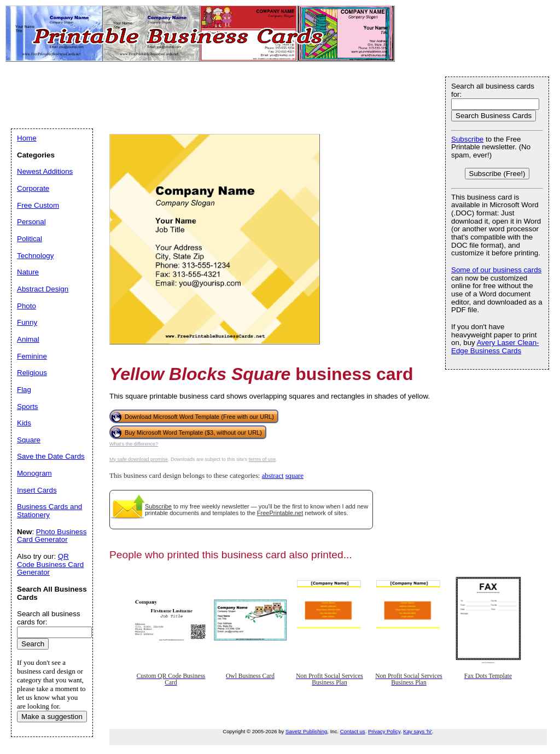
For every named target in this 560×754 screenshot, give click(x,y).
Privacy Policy (384, 731)
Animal (28, 339)
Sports (28, 407)
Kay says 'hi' (418, 731)
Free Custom (38, 205)
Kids (24, 423)
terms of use (262, 459)
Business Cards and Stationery (49, 511)
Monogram (34, 473)
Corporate (33, 188)
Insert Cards (37, 490)
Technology (35, 256)
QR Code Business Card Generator (50, 564)
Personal (31, 222)
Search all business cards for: (493, 90)
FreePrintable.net (280, 513)
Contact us (353, 731)
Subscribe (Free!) (497, 174)
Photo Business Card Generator (52, 536)
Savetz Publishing (306, 731)
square (294, 476)
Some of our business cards (496, 270)
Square (29, 440)
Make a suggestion (52, 717)
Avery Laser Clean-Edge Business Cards (495, 347)
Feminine (32, 356)
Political (30, 239)
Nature (28, 272)
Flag (24, 390)
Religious (32, 373)
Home (27, 138)
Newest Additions (45, 171)
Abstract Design (43, 289)
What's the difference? (134, 444)
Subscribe (158, 506)
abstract (273, 476)
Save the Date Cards (51, 456)
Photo (27, 306)
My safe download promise (139, 459)
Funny (27, 322)
